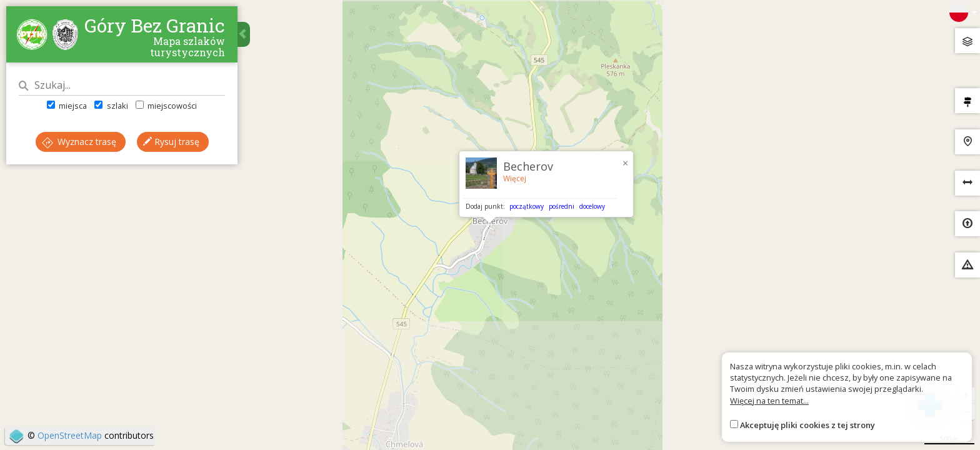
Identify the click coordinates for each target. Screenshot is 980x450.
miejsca (67, 106)
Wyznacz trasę (79, 142)
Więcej (515, 178)
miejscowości (166, 106)
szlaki (111, 106)
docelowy (592, 206)
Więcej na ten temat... (769, 401)
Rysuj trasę (171, 142)
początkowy (527, 206)
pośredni (562, 206)
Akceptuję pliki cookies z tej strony (807, 425)
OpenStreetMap (70, 435)
